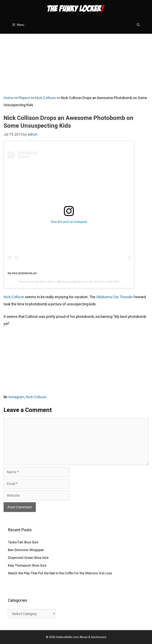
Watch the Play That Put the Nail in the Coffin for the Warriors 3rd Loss (60, 573)
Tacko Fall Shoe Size (23, 542)
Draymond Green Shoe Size (28, 558)
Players (24, 98)
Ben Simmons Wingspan (26, 550)
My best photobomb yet (22, 273)
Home (8, 98)
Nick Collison (46, 98)
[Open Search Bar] (138, 25)
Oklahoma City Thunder (114, 297)
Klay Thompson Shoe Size (27, 565)
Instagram (16, 397)
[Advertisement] (76, 62)
